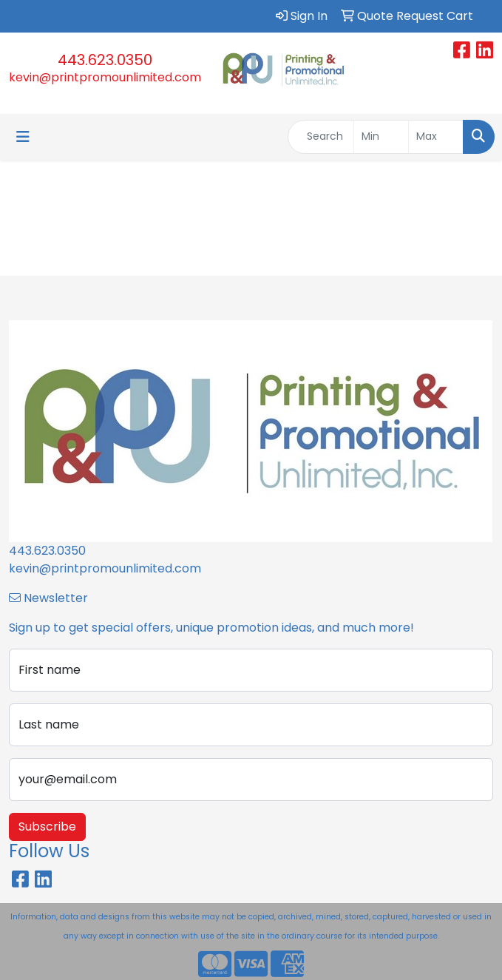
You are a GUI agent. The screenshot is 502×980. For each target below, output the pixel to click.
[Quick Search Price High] (436, 137)
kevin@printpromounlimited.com (105, 77)
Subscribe (47, 827)
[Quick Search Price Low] (381, 137)
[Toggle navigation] (23, 137)
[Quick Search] (321, 137)
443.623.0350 (105, 60)
